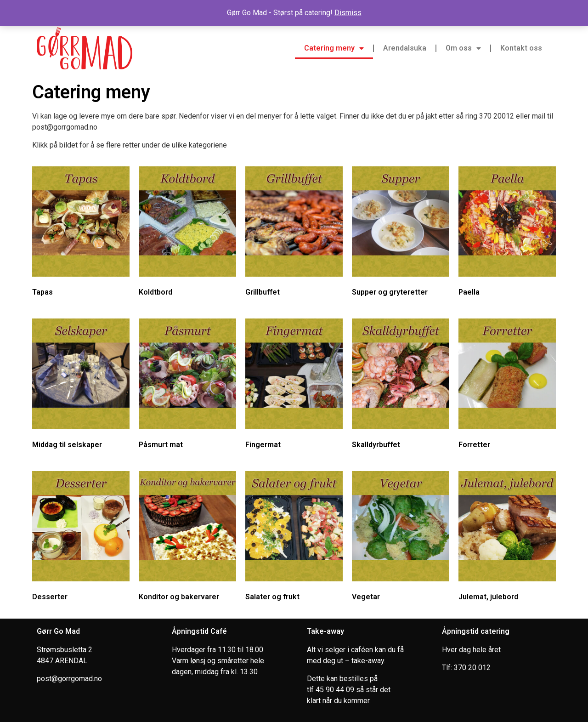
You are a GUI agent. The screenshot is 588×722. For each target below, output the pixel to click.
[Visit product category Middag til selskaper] (81, 385)
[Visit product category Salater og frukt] (294, 538)
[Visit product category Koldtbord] (187, 233)
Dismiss (348, 13)
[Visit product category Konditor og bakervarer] (187, 538)
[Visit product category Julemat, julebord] (507, 538)
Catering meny (334, 48)
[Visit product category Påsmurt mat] (187, 385)
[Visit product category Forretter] (507, 385)
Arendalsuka (405, 48)
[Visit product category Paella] (507, 233)
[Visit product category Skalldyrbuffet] (401, 385)
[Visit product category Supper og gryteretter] (401, 233)
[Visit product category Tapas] (81, 233)
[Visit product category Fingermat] (294, 385)
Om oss (463, 48)
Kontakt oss (521, 48)
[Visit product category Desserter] (81, 538)
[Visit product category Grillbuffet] (294, 233)
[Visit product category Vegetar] (401, 538)
